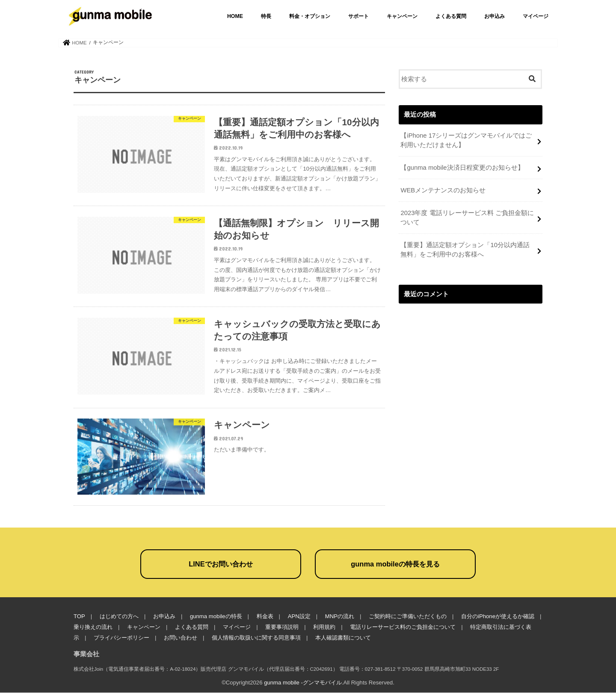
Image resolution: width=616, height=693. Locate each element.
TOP (79, 617)
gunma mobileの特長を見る (395, 564)
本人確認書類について (343, 638)
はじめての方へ (119, 617)
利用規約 (324, 627)
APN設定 (299, 617)
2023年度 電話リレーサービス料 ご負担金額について (467, 218)
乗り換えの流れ (93, 627)
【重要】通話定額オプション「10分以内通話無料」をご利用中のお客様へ (465, 250)
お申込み (495, 16)
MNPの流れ (339, 617)
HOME (235, 16)
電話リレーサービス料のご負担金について (403, 627)
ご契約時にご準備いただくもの (408, 617)
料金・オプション (310, 16)
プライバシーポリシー (121, 638)
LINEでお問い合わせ (221, 564)
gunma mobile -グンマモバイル (303, 683)
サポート (358, 16)
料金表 (265, 617)
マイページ (536, 16)
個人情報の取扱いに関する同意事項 (256, 638)
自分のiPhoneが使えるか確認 (498, 617)
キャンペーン (402, 16)
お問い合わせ (181, 638)
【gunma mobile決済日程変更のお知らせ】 (462, 168)
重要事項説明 (282, 627)
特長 (266, 16)
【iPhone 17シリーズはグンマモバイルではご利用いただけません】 (466, 140)
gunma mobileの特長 (216, 617)
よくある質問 (451, 16)
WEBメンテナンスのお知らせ (443, 190)
